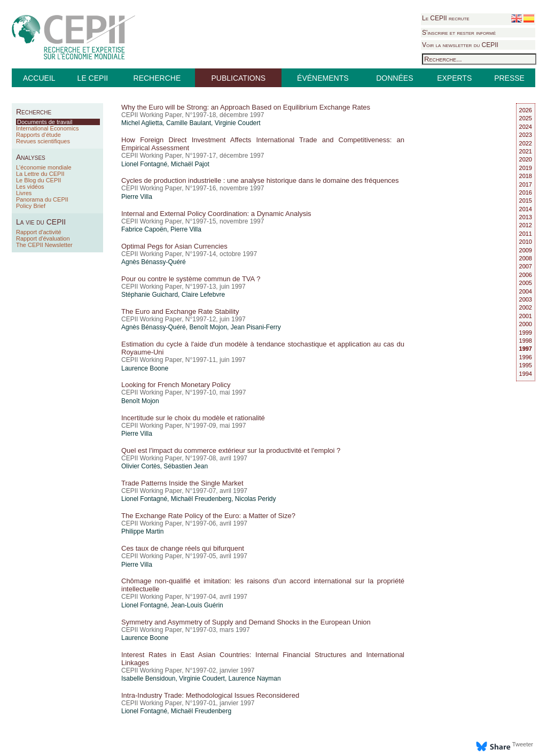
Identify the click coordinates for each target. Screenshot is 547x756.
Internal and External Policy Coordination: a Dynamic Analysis (216, 214)
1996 (526, 357)
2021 (526, 151)
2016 (526, 192)
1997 (526, 349)
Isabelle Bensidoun (148, 678)
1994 (526, 374)
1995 (526, 365)
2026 (526, 110)
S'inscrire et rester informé (459, 33)
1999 (526, 333)
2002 (526, 307)
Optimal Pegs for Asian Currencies (174, 246)
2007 (526, 266)
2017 (526, 184)
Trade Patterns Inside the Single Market (182, 483)
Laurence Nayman (255, 678)
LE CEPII (93, 78)
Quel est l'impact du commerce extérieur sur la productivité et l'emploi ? (231, 450)
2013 (526, 217)
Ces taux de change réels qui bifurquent (183, 548)
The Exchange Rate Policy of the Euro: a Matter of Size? (208, 516)
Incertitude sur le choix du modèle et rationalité (193, 418)
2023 (526, 135)
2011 (526, 234)
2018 (526, 176)
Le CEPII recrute (446, 18)
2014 (526, 209)
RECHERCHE (157, 78)
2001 (526, 316)
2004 (526, 291)
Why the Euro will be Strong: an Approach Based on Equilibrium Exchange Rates (246, 107)
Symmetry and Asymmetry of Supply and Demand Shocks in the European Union (246, 622)
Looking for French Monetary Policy (176, 385)
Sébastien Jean (186, 466)
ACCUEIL (39, 78)
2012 (526, 225)
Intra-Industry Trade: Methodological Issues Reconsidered (210, 695)
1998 (526, 341)
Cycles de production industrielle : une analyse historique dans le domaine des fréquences (260, 180)
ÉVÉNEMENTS (323, 78)
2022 (526, 143)
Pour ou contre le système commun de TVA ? (191, 279)
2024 (526, 127)
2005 (526, 283)
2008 (526, 258)
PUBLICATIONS (238, 78)
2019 (526, 168)
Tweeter (523, 744)
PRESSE (509, 78)
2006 (526, 275)
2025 (526, 118)
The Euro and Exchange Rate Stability (180, 311)
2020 (526, 159)
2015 (526, 200)
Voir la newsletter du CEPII (460, 45)
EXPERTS (454, 78)
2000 (526, 324)
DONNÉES (394, 78)
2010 (526, 242)
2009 (526, 250)
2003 (526, 299)
